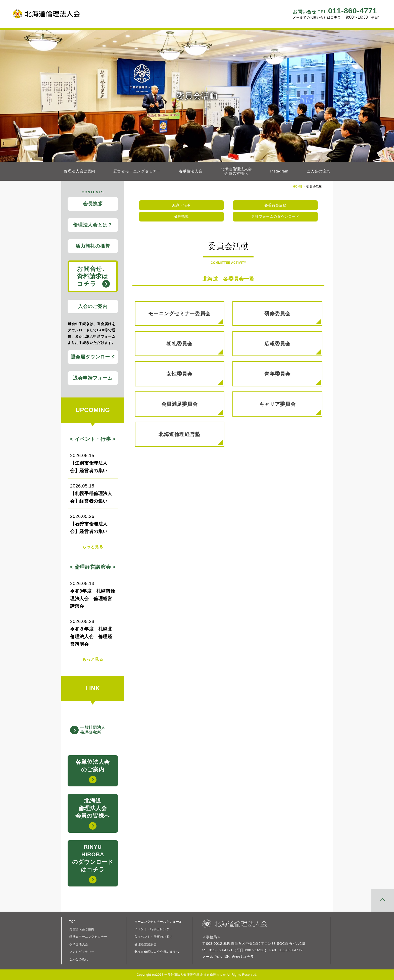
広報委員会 (292, 348)
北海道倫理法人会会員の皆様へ (236, 171)
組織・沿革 (182, 205)
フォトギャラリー (82, 952)
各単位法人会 (191, 171)
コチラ (336, 17)
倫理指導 (182, 216)
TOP (72, 922)
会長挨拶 (93, 204)
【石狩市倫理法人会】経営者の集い (93, 523)
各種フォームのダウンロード (275, 216)
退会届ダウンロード (93, 357)
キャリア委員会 (290, 408)
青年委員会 (292, 378)
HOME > (300, 187)
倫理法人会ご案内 (80, 171)
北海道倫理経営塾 (190, 438)
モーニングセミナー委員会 (185, 318)
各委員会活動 (275, 205)
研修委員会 (292, 318)
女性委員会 (194, 378)
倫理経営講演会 (145, 944)
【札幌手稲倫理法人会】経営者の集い (93, 493)
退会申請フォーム (93, 378)
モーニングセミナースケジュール (158, 922)
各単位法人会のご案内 (93, 771)
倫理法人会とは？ (93, 225)
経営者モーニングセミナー (137, 171)
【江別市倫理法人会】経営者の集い (93, 462)
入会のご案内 (93, 306)
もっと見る (93, 547)
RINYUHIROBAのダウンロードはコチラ (93, 864)
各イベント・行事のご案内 (154, 937)
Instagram (279, 171)
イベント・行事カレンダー (154, 929)
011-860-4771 (335, 11)
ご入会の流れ (318, 171)
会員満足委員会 (192, 408)
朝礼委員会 (194, 348)
